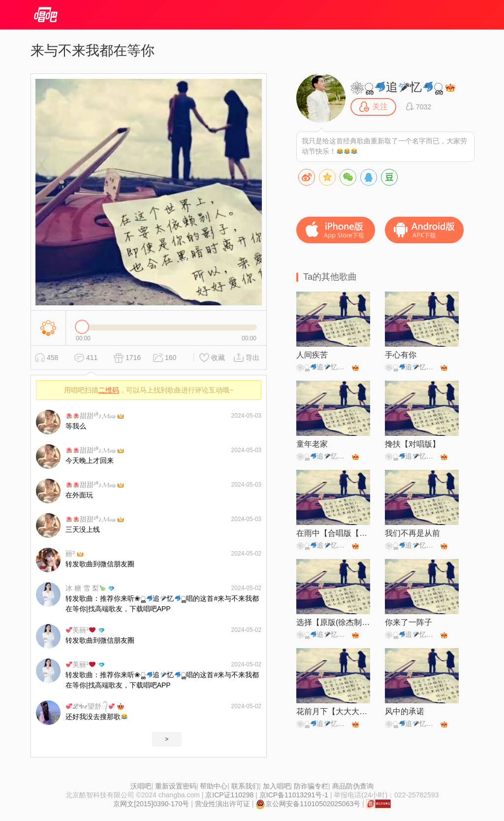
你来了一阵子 (409, 622)
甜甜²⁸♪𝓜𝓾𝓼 (90, 416)
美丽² (81, 630)
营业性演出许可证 (222, 804)
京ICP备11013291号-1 (294, 795)
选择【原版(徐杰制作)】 (333, 622)
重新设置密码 (176, 786)
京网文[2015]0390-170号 (151, 804)
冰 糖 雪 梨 (86, 588)
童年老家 (312, 444)
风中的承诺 (405, 711)
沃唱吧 (141, 786)
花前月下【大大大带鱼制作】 (333, 711)
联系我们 (245, 786)
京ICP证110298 (229, 795)
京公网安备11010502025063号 (308, 804)
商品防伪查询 (353, 786)
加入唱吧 (277, 786)
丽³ (70, 554)
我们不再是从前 (412, 533)
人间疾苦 (312, 355)
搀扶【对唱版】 (412, 444)
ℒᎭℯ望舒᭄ (90, 706)
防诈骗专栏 (311, 786)
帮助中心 (214, 786)
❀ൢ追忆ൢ (397, 87)
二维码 (109, 390)
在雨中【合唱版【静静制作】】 (333, 533)
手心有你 (401, 355)
